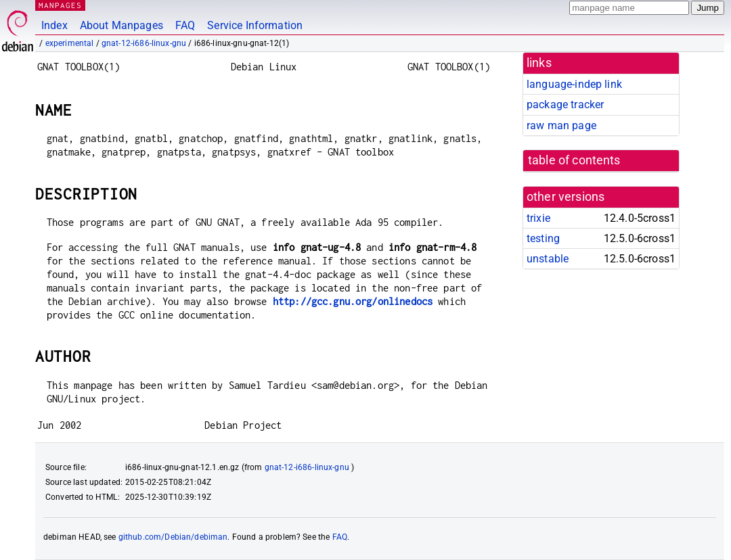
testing (543, 238)
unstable (548, 259)
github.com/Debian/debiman (173, 537)
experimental (70, 43)
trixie (538, 218)
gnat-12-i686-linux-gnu (144, 43)
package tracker (565, 104)
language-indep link (574, 84)
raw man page (561, 125)
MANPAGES (60, 5)
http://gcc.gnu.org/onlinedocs (353, 301)
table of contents (574, 160)
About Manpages (121, 25)
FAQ (185, 25)
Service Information (255, 25)
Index (54, 25)
